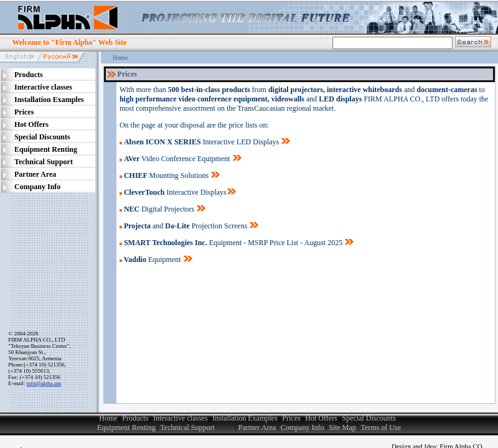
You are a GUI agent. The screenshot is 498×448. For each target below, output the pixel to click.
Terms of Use (381, 427)
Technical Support (197, 427)
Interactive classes (181, 418)
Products (135, 418)
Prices (291, 418)
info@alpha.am (44, 383)
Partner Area (257, 427)
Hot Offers (321, 418)
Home (120, 58)
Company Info (303, 427)
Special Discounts (369, 418)
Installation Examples (245, 418)
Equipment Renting (126, 427)
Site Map (342, 427)
